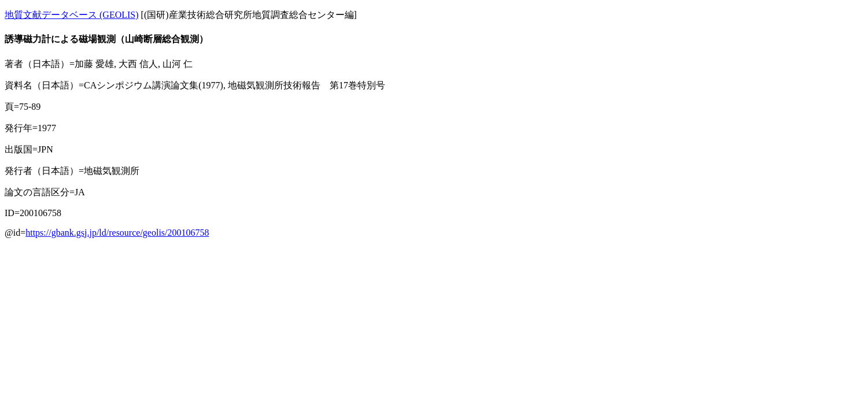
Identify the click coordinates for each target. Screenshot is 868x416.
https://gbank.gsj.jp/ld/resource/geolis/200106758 (117, 233)
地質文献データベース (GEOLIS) (72, 15)
